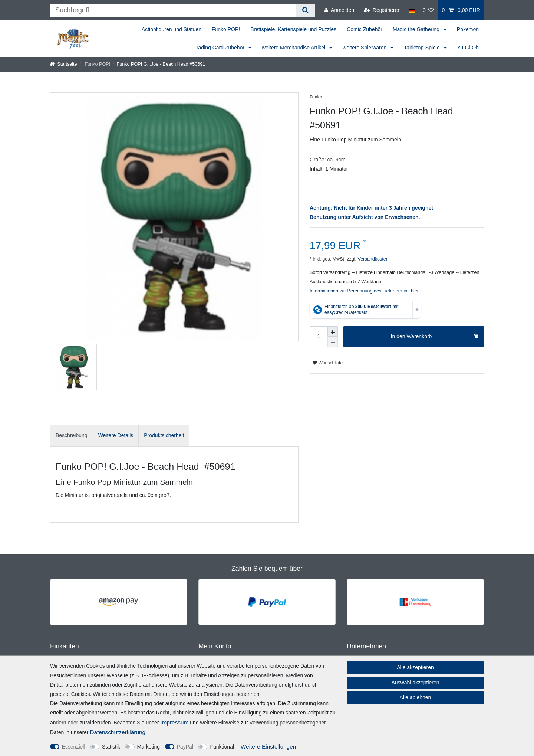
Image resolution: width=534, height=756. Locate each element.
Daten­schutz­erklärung (118, 732)
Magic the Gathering (417, 29)
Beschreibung (72, 435)
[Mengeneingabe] (319, 337)
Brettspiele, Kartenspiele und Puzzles (293, 29)
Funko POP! (226, 29)
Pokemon (468, 29)
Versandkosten (373, 259)
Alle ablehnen (416, 697)
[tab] (72, 436)
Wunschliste (328, 363)
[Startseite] (63, 64)
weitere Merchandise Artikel (294, 48)
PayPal (185, 747)
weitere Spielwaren (365, 48)
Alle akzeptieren (415, 667)
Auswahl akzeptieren (415, 683)
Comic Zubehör (365, 29)
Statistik (111, 747)
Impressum (174, 722)
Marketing (149, 747)
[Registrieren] (382, 10)
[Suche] (305, 10)
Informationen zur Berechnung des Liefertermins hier (364, 291)
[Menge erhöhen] (333, 331)
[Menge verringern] (333, 342)
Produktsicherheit (164, 435)
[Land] (411, 10)
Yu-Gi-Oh (468, 48)
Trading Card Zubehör (220, 48)
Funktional (222, 747)
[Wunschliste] (428, 10)
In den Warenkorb (435, 337)
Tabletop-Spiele (422, 48)
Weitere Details (116, 435)
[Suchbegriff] (173, 10)
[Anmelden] (339, 10)
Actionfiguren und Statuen (172, 29)
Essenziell (74, 747)
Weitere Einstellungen (268, 747)
